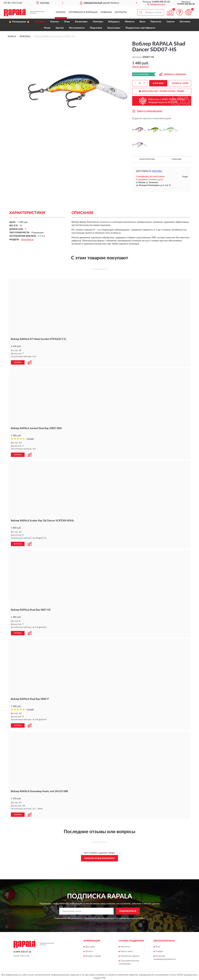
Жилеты (130, 22)
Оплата (89, 950)
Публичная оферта (130, 955)
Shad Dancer (27, 240)
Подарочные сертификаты (140, 28)
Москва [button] (157, 171)
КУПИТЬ (18, 362)
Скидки (159, 950)
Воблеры (40, 22)
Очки (67, 22)
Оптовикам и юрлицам (83, 12)
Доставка (90, 946)
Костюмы (185, 22)
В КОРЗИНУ (158, 83)
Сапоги (170, 22)
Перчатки (156, 22)
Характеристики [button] (147, 159)
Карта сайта (127, 950)
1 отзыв (30, 438)
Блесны (55, 22)
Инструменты (77, 28)
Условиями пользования (127, 917)
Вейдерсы (114, 22)
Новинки (106, 12)
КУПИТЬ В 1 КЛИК (180, 83)
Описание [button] (177, 159)
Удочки (60, 28)
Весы (142, 22)
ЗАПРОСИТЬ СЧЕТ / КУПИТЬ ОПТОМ (162, 91)
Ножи (47, 28)
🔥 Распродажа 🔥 (19, 22)
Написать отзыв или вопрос (99, 857)
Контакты (121, 12)
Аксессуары (114, 28)
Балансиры (81, 22)
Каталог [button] (61, 12)
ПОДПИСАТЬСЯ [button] (128, 910)
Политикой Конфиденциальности (99, 917)
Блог (158, 946)
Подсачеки (96, 28)
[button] (156, 4)
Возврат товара (93, 955)
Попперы (98, 22)
